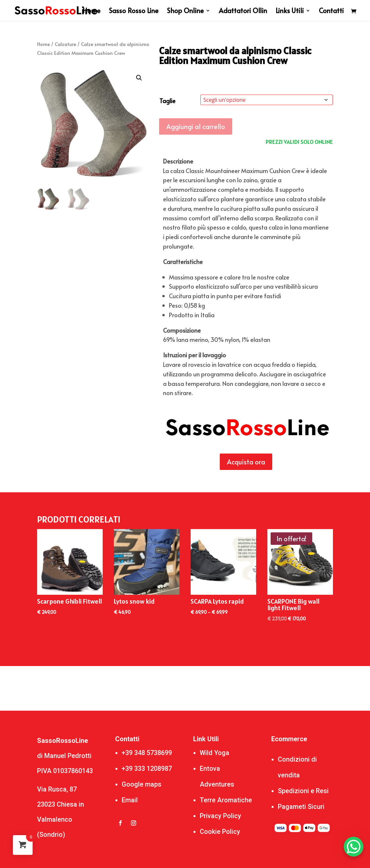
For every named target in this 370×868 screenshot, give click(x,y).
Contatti (331, 12)
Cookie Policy (220, 832)
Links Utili (290, 12)
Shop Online (185, 12)
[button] (139, 78)
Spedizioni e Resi (303, 791)
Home (92, 12)
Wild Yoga (215, 753)
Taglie (167, 101)
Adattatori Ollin (243, 12)
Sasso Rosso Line (134, 12)
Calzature (65, 44)
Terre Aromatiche (226, 800)
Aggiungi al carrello (196, 126)
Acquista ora (246, 462)
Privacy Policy (220, 816)
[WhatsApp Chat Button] (354, 847)
